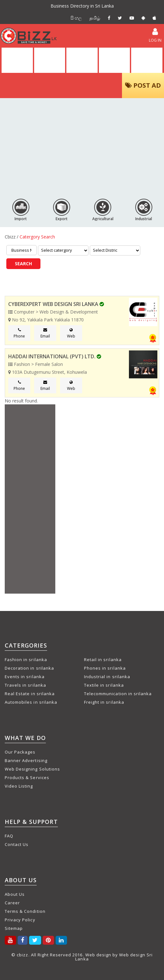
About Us (15, 894)
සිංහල (76, 18)
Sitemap (14, 928)
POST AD (143, 85)
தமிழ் (95, 18)
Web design (98, 955)
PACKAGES (147, 60)
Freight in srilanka (104, 702)
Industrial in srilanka (107, 677)
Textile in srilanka (104, 685)
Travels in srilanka (25, 685)
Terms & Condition (25, 911)
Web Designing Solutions (32, 769)
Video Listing (19, 786)
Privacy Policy (20, 920)
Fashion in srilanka (26, 660)
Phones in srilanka (105, 668)
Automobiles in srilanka (31, 702)
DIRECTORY (50, 60)
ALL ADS (82, 60)
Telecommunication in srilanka (118, 694)
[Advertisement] (82, 146)
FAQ (9, 836)
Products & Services (27, 778)
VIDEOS (114, 60)
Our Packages (20, 752)
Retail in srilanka (103, 660)
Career (12, 903)
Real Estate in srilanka (30, 694)
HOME (17, 60)
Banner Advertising (26, 760)
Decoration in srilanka (29, 668)
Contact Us (17, 844)
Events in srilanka (25, 677)
